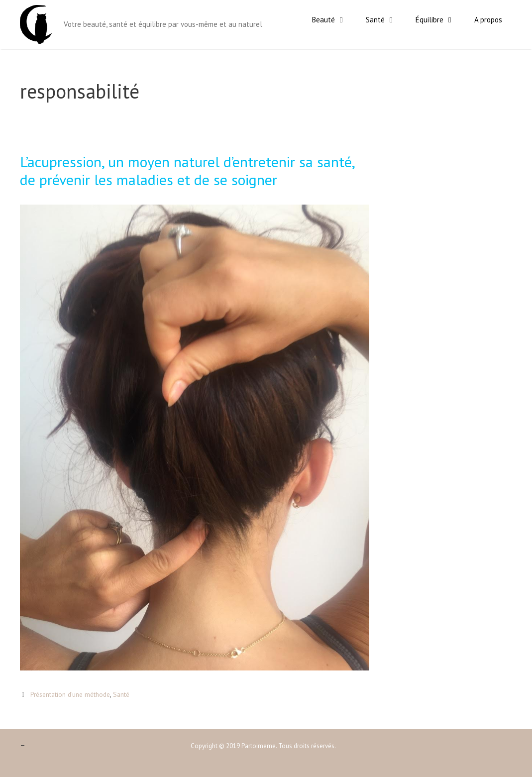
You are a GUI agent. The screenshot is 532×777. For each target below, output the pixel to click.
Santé (386, 20)
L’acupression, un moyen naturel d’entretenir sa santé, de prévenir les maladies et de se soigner (187, 170)
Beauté (334, 20)
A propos (488, 20)
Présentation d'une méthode (70, 694)
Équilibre (440, 20)
